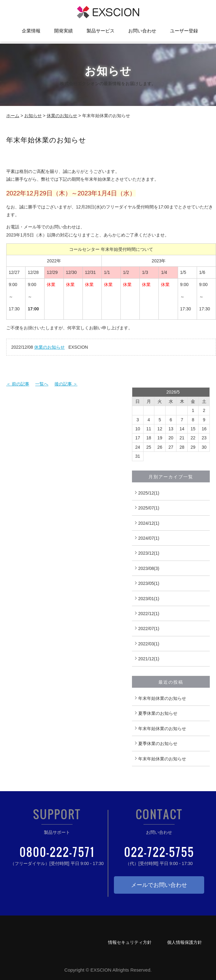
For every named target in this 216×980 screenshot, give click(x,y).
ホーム (13, 116)
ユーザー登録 (184, 33)
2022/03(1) (149, 644)
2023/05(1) (149, 583)
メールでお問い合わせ (159, 885)
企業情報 (31, 33)
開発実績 (63, 33)
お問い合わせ (142, 33)
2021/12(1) (149, 659)
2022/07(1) (149, 629)
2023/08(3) (149, 568)
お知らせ (33, 116)
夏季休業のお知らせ (158, 713)
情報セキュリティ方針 (130, 942)
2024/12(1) (149, 523)
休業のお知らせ (62, 116)
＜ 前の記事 (18, 384)
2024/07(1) (149, 538)
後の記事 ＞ (66, 384)
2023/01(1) (149, 599)
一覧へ (42, 384)
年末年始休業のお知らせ (162, 698)
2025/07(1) (149, 508)
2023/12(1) (149, 553)
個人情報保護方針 (185, 942)
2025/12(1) (149, 493)
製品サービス (101, 33)
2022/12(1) (149, 614)
